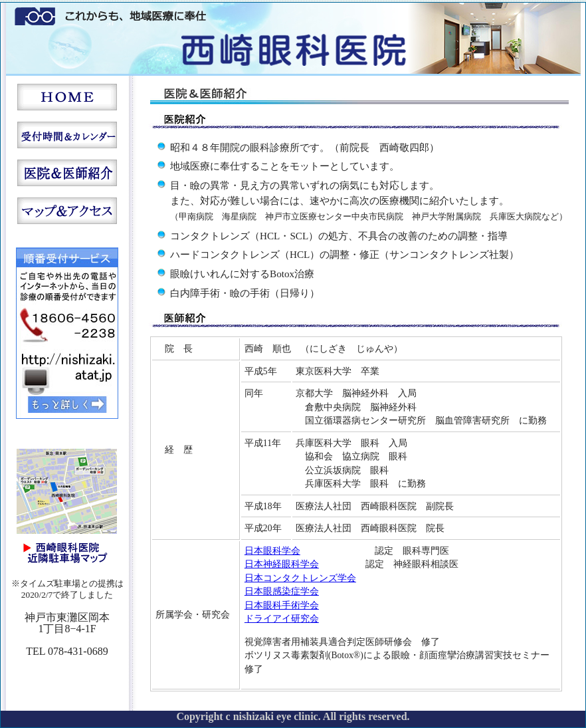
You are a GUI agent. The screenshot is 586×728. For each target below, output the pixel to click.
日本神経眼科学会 (282, 564)
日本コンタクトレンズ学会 (300, 578)
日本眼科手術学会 (282, 605)
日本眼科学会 (272, 551)
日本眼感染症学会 (282, 591)
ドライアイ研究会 (282, 619)
